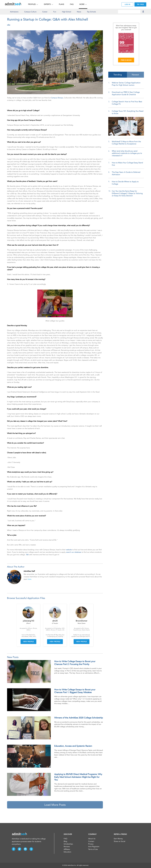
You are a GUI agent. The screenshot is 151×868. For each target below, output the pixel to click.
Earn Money (118, 839)
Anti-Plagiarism (94, 847)
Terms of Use (93, 849)
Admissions (14, 12)
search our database (74, 552)
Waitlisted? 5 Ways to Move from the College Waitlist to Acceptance (126, 143)
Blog (65, 841)
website (69, 550)
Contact (91, 841)
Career (45, 12)
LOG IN (127, 4)
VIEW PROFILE (28, 642)
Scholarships (68, 844)
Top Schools (91, 12)
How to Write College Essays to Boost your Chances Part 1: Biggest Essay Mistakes (75, 691)
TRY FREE (140, 4)
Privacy (91, 844)
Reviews (67, 847)
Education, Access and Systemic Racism (73, 746)
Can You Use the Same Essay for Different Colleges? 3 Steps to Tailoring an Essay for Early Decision (127, 193)
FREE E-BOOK (126, 60)
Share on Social (120, 841)
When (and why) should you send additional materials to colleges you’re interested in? (127, 153)
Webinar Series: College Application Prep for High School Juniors (126, 84)
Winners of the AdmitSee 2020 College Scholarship (79, 718)
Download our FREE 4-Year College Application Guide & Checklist (126, 93)
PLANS (61, 4)
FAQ (72, 4)
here (30, 579)
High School (67, 12)
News (79, 12)
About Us (92, 839)
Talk (27, 555)
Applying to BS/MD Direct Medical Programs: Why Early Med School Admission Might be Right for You (78, 777)
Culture (30, 12)
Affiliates (67, 849)
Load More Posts (55, 805)
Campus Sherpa (57, 98)
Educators (67, 852)
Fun (55, 12)
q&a (9, 25)
